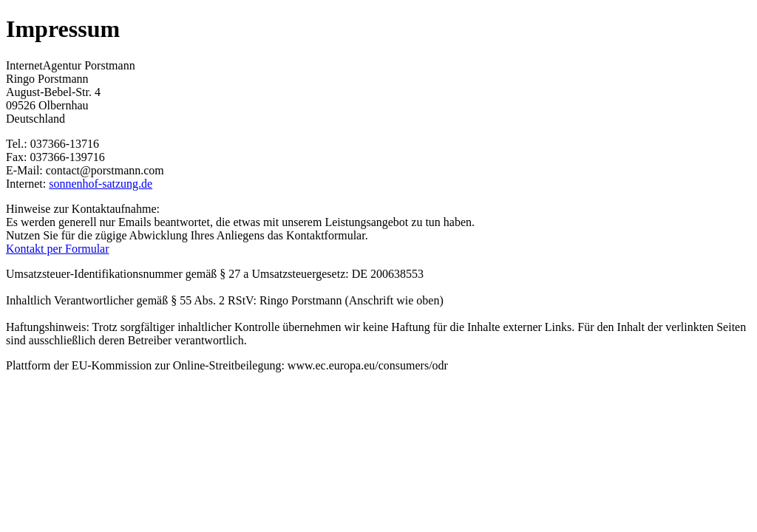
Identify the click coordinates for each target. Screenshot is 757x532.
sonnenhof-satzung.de (101, 184)
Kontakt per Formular (58, 249)
